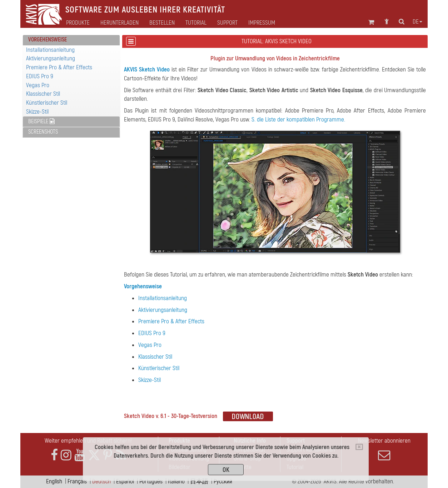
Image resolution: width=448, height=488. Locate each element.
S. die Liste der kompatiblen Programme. (298, 119)
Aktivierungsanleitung (51, 58)
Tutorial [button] (196, 23)
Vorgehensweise (143, 286)
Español (125, 481)
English (54, 481)
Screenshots (43, 132)
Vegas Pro (38, 85)
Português (151, 481)
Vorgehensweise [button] (48, 40)
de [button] (417, 22)
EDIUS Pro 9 (40, 76)
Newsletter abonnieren (384, 449)
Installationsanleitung (50, 50)
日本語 (199, 481)
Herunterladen (120, 23)
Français (77, 481)
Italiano (176, 481)
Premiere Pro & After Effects (59, 67)
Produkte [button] (78, 23)
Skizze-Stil (37, 112)
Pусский (223, 481)
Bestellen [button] (162, 23)
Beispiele (41, 121)
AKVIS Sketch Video (147, 69)
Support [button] (227, 23)
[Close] (359, 447)
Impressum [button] (262, 23)
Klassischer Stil (43, 94)
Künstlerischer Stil (47, 103)
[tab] (71, 40)
